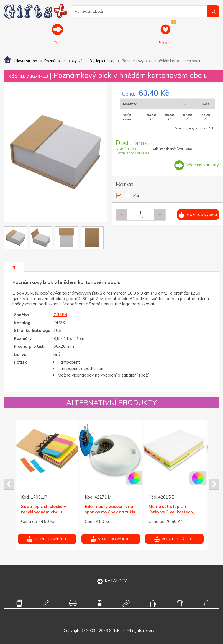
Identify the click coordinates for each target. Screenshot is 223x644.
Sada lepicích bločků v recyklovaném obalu (43, 509)
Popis (14, 267)
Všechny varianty (203, 165)
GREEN (60, 315)
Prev (9, 484)
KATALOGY (111, 581)
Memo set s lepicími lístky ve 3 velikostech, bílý (171, 512)
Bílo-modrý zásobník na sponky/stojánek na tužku (111, 509)
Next (214, 484)
